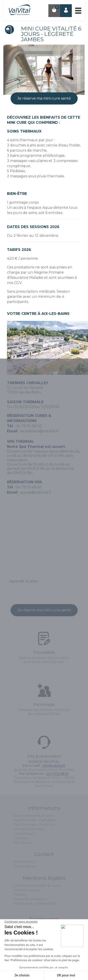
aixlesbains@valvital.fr (39, 431)
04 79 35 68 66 (29, 487)
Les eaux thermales (29, 829)
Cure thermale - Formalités (35, 820)
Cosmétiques (24, 834)
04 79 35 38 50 (29, 426)
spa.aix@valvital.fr (36, 492)
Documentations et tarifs (33, 816)
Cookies (20, 895)
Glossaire (20, 838)
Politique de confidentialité (35, 904)
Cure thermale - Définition (34, 825)
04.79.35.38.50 (58, 774)
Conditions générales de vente (37, 886)
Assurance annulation (30, 899)
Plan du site (23, 843)
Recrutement (24, 862)
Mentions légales (27, 890)
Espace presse (25, 866)
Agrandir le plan (24, 581)
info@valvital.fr (54, 766)
